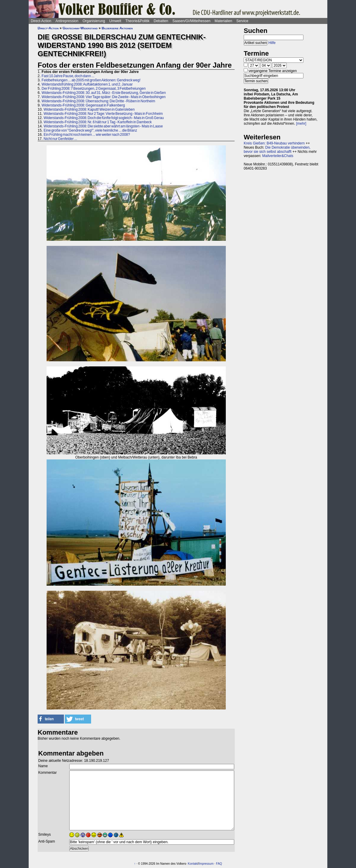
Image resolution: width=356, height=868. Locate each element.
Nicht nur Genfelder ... (60, 139)
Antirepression (67, 21)
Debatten (161, 21)
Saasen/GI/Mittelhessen (191, 21)
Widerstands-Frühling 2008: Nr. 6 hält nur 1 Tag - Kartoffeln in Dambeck (98, 122)
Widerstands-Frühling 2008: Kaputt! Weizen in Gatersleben (89, 109)
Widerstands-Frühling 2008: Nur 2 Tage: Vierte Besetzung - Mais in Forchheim (103, 114)
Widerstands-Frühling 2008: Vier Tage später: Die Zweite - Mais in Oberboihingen (103, 97)
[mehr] (301, 124)
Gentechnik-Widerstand (80, 28)
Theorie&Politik (138, 21)
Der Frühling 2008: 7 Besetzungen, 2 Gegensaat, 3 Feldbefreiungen (93, 89)
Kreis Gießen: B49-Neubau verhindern (274, 143)
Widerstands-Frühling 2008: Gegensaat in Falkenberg (83, 105)
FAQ (219, 864)
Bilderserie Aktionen (117, 28)
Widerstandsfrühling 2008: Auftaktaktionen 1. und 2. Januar (87, 84)
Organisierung (94, 21)
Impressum (206, 864)
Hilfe (272, 43)
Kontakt (193, 864)
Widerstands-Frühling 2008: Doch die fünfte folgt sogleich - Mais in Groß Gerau (104, 118)
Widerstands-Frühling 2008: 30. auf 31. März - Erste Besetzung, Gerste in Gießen (104, 93)
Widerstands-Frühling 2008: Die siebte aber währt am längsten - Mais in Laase (103, 126)
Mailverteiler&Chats (278, 156)
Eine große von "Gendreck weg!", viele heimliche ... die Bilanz (90, 130)
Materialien (224, 21)
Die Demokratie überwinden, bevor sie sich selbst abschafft (277, 150)
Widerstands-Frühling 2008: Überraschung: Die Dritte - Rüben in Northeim (98, 101)
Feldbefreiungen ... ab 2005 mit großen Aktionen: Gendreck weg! (91, 80)
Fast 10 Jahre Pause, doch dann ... (68, 76)
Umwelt (115, 21)
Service (242, 21)
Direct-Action (41, 21)
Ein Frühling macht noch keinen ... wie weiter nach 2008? (87, 135)
